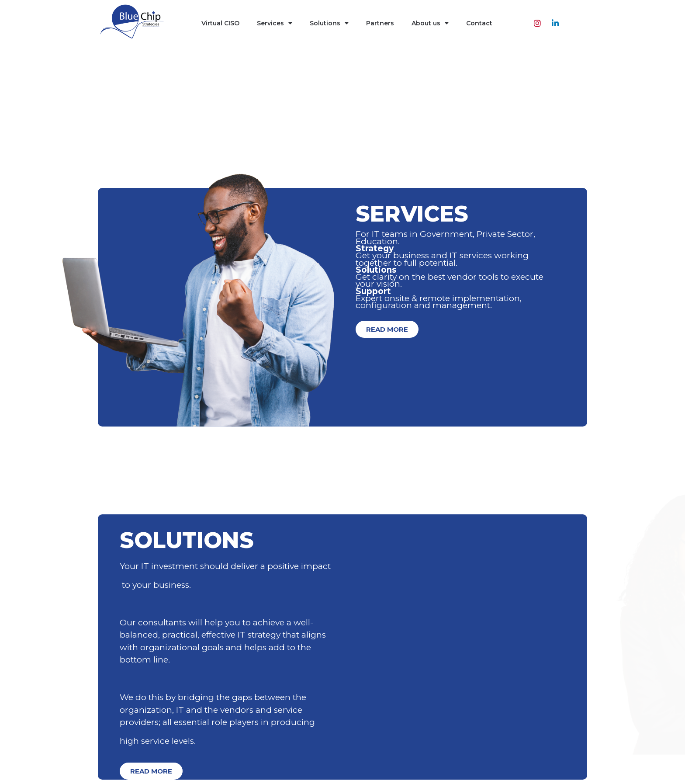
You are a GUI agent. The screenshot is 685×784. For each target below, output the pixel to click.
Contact (479, 23)
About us (430, 23)
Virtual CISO (220, 23)
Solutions (329, 23)
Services (275, 23)
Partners (380, 23)
